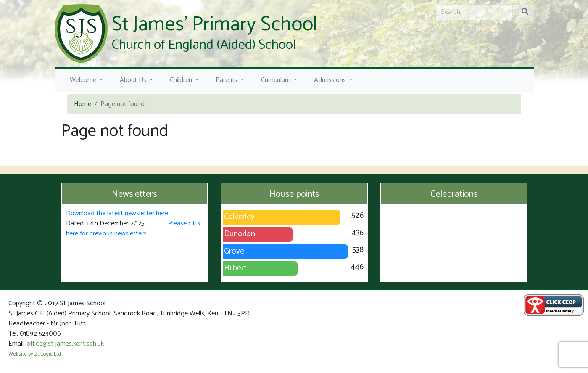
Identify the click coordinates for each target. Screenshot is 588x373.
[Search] (474, 12)
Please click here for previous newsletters (133, 229)
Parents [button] (227, 80)
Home (83, 104)
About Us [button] (134, 80)
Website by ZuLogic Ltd (35, 354)
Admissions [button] (331, 80)
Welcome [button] (84, 80)
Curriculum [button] (277, 80)
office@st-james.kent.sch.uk (65, 344)
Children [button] (182, 80)
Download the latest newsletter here (117, 213)
